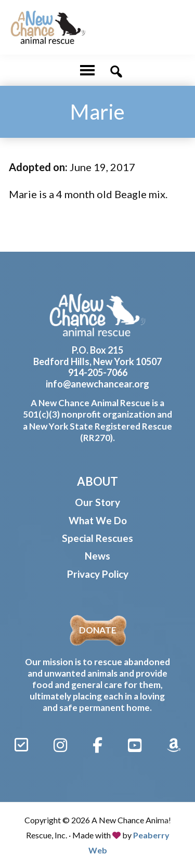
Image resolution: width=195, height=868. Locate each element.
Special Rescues (97, 538)
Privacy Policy (98, 574)
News (97, 556)
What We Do (98, 520)
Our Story (97, 502)
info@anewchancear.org (97, 384)
